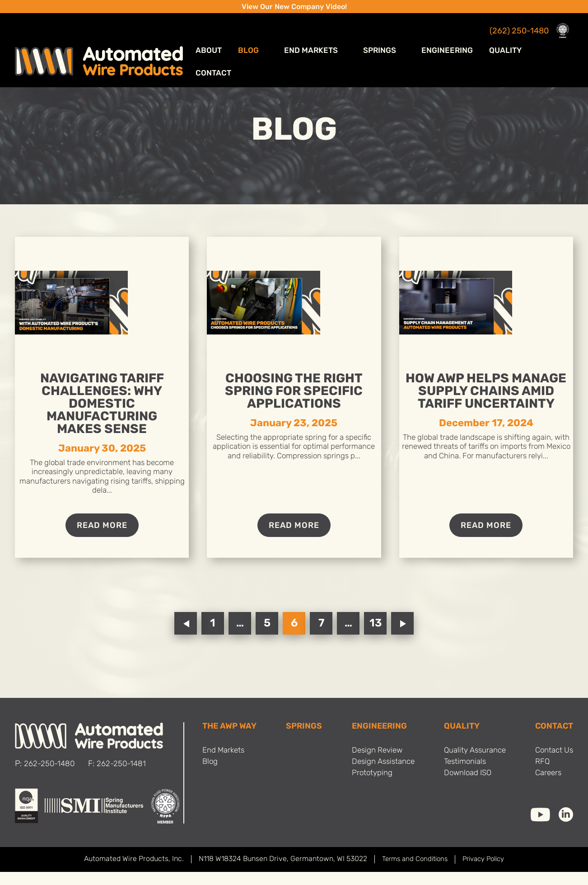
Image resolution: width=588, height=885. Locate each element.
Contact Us (553, 765)
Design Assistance (381, 776)
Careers (546, 788)
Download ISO (465, 788)
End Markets (340, 45)
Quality (508, 45)
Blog (289, 45)
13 (376, 637)
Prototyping (368, 788)
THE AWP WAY (231, 740)
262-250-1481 (124, 778)
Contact (556, 45)
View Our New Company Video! (294, 7)
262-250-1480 (50, 778)
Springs (397, 45)
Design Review (374, 765)
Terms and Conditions (412, 873)
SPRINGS (303, 740)
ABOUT (251, 45)
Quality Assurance (473, 765)
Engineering (453, 45)
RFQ (540, 776)
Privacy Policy (486, 873)
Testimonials (462, 776)
